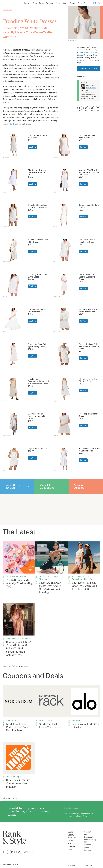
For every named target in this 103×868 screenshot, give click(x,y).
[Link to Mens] (58, 3)
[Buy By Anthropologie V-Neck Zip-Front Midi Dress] (14, 424)
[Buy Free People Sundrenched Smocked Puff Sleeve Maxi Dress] (14, 389)
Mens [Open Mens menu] (58, 3)
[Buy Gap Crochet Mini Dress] (14, 459)
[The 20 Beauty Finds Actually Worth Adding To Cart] (19, 565)
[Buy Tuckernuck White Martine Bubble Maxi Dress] (64, 285)
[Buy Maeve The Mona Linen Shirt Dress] (14, 250)
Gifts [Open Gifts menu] (80, 3)
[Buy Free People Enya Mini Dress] (64, 424)
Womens (72, 838)
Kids (70, 844)
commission (82, 60)
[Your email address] (76, 809)
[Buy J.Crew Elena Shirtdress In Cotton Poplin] (64, 459)
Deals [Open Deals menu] (35, 3)
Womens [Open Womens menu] (50, 3)
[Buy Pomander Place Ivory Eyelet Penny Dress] (64, 319)
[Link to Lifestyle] (72, 3)
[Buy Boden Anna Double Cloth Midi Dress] (14, 319)
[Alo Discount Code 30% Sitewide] (84, 707)
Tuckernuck (15, 124)
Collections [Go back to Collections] (7, 10)
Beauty (71, 835)
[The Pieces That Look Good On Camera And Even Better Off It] (84, 566)
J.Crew (6, 124)
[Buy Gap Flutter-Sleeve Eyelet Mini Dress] (64, 250)
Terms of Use (72, 865)
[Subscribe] (91, 809)
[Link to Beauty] (42, 3)
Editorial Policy (90, 840)
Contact (87, 845)
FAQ (86, 842)
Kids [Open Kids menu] (64, 3)
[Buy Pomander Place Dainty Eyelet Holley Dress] (14, 354)
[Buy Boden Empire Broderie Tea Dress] (64, 215)
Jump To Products (89, 68)
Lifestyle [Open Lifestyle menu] (72, 3)
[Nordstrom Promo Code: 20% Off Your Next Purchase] (19, 709)
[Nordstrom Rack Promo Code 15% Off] (51, 707)
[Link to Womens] (50, 3)
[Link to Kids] (64, 3)
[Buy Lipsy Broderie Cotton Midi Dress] (14, 145)
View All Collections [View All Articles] (13, 666)
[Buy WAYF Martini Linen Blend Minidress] (64, 145)
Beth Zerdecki (91, 88)
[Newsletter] (95, 3)
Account (87, 3)
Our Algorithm (90, 837)
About (87, 835)
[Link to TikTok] (25, 854)
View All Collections (51, 487)
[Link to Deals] (35, 3)
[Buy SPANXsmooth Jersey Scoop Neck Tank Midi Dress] (14, 180)
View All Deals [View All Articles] (10, 798)
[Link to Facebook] (6, 854)
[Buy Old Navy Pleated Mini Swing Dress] (14, 285)
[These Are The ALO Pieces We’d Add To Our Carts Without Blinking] (51, 568)
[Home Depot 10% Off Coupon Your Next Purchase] (19, 765)
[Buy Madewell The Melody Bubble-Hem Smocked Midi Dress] (64, 180)
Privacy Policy (82, 816)
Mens (70, 841)
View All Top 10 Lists (17, 487)
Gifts (70, 849)
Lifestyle (71, 847)
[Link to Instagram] (12, 854)
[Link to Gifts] (80, 3)
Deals (70, 832)
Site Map (88, 850)
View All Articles (86, 487)
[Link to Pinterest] (19, 854)
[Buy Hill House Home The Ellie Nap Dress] (64, 389)
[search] (99, 3)
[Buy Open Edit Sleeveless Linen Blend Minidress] (14, 215)
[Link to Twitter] (32, 854)
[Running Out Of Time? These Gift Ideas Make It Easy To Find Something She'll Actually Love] (19, 630)
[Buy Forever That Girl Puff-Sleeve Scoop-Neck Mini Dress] (64, 354)
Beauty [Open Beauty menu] (42, 3)
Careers (87, 847)
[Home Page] (13, 3)
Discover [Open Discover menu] (27, 3)
